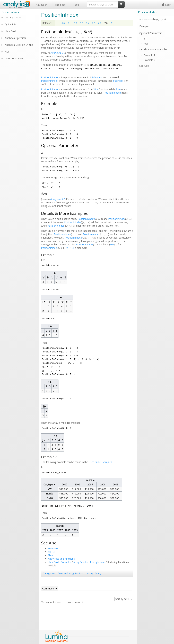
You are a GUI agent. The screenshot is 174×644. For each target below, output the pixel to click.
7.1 (112, 23)
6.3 (81, 23)
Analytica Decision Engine (19, 45)
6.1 (69, 23)
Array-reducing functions (61, 559)
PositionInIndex (50, 77)
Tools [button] (77, 5)
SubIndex (97, 77)
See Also (144, 66)
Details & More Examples (153, 49)
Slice (96, 89)
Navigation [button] (43, 5)
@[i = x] (70, 248)
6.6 (100, 23)
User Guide (11, 31)
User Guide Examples (100, 462)
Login (167, 5)
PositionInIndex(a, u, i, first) (154, 19)
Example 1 (149, 55)
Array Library (94, 573)
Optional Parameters (151, 33)
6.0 (63, 23)
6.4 (88, 23)
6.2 (75, 23)
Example (144, 26)
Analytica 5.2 (58, 53)
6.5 (94, 23)
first (146, 44)
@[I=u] (51, 552)
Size (112, 244)
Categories (49, 573)
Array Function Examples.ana (89, 562)
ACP (7, 52)
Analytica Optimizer (16, 38)
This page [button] (61, 5)
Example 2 (149, 60)
